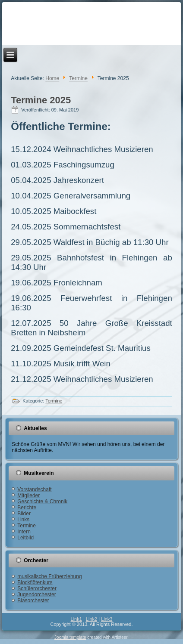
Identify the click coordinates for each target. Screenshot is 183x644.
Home (52, 79)
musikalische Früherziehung (49, 576)
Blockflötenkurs (35, 582)
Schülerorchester (37, 588)
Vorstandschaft (34, 489)
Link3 (107, 619)
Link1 (76, 619)
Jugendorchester (36, 594)
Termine (78, 79)
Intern (24, 532)
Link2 (91, 619)
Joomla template (70, 637)
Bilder (24, 514)
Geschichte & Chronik (42, 502)
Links (23, 520)
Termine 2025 (41, 100)
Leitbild (25, 538)
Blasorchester (33, 601)
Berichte (27, 508)
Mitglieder (28, 495)
